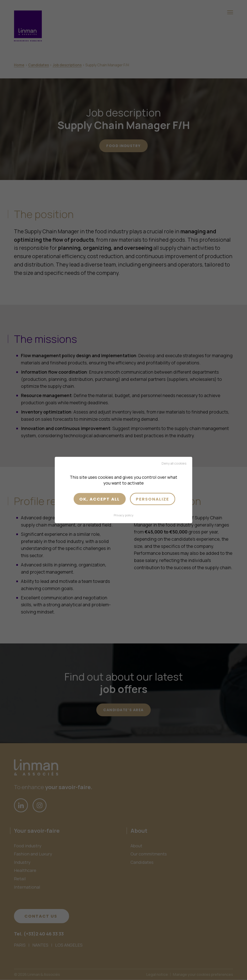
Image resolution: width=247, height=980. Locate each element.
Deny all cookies (174, 463)
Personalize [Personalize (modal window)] (152, 499)
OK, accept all (100, 499)
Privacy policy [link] (124, 515)
